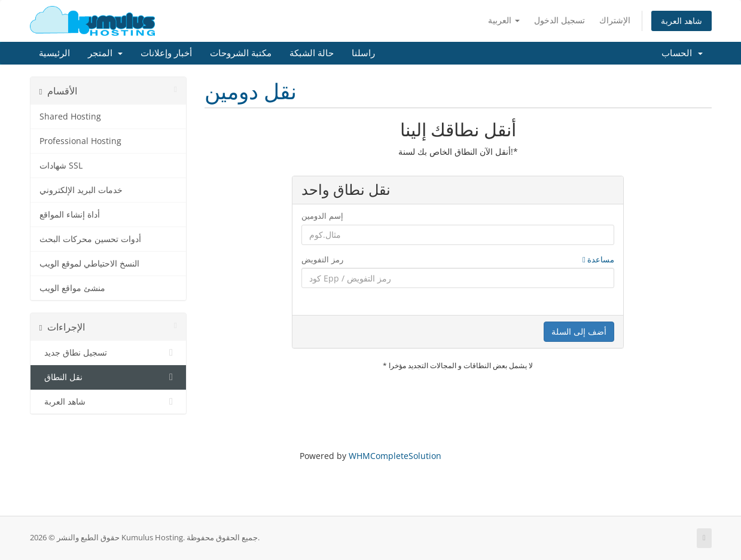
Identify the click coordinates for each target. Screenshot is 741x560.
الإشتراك (615, 20)
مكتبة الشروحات (241, 53)
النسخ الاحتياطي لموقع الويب (89, 264)
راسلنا (363, 53)
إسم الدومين (322, 216)
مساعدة (598, 259)
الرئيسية (54, 53)
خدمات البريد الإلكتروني (81, 190)
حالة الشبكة (312, 53)
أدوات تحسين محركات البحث (90, 239)
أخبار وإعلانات (166, 53)
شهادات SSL (61, 166)
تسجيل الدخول (559, 20)
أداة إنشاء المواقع (70, 215)
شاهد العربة (681, 21)
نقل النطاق (109, 377)
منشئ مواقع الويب (72, 288)
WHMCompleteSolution (395, 456)
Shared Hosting (70, 117)
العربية (504, 20)
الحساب (682, 53)
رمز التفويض (458, 260)
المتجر (106, 53)
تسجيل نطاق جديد (109, 353)
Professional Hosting (80, 141)
